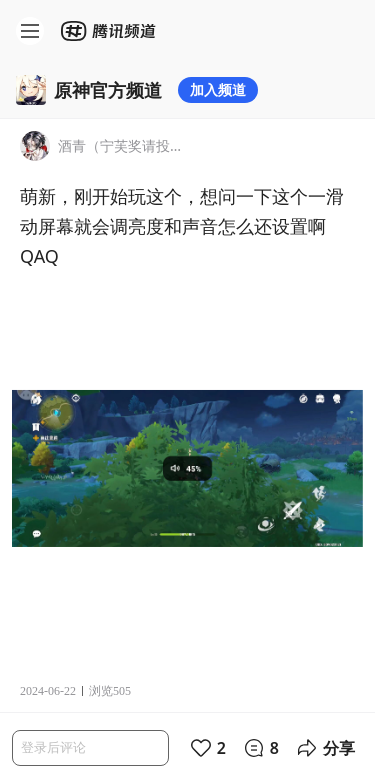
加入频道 (218, 89)
